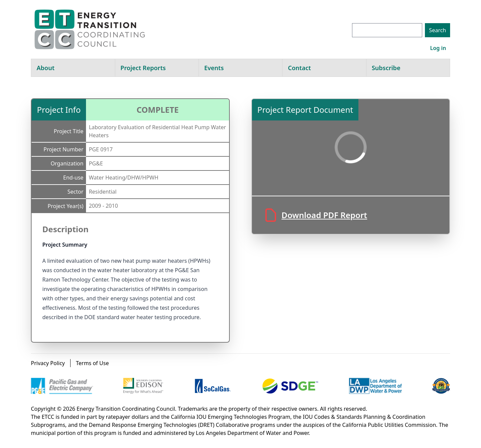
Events (214, 68)
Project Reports (143, 68)
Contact (299, 68)
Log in (438, 48)
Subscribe (386, 68)
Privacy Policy (48, 363)
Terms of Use (92, 363)
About (46, 68)
